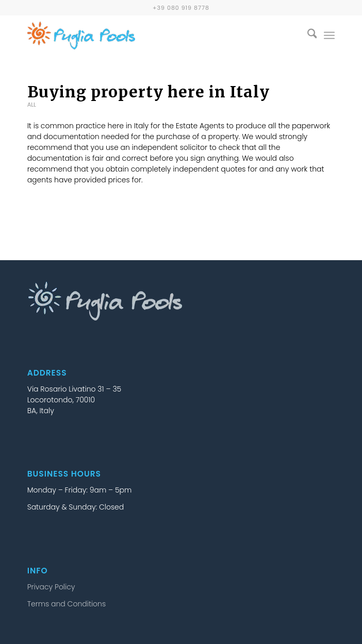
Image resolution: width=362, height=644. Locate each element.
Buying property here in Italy (149, 92)
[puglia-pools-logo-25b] (150, 36)
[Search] (307, 36)
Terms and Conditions (67, 604)
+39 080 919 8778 (181, 8)
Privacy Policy (51, 587)
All (32, 105)
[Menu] (329, 36)
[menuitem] (307, 36)
